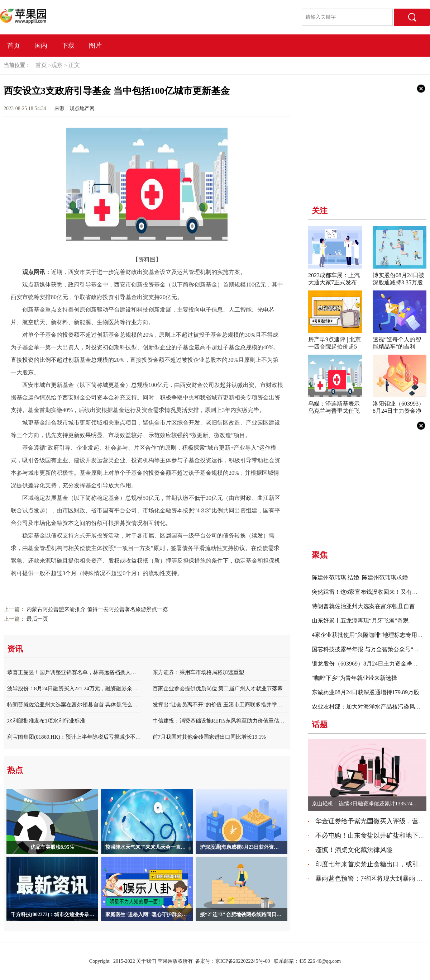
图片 (95, 46)
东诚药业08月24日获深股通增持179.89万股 (365, 692)
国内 (41, 46)
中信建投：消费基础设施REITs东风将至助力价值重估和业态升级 (229, 721)
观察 (57, 65)
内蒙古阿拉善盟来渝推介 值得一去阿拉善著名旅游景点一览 (97, 609)
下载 (68, 46)
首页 (14, 46)
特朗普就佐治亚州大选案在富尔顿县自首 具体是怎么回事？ (78, 705)
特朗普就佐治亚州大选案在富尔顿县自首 (363, 606)
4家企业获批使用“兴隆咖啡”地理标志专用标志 (370, 635)
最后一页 (37, 619)
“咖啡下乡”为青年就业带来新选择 (354, 678)
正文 (74, 65)
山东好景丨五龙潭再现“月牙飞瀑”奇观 (360, 621)
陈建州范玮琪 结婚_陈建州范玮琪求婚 (360, 577)
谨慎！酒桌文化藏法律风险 (354, 850)
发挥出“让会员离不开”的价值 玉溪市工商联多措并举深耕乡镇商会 (231, 705)
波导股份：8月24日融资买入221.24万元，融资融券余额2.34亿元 (82, 688)
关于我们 (146, 961)
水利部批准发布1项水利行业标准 (46, 721)
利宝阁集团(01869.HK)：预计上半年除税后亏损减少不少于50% (82, 737)
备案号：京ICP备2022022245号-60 (233, 961)
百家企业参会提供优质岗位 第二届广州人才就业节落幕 (218, 688)
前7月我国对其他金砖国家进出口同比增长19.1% (209, 737)
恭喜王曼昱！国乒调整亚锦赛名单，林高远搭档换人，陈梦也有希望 (88, 672)
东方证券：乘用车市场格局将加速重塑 (198, 672)
